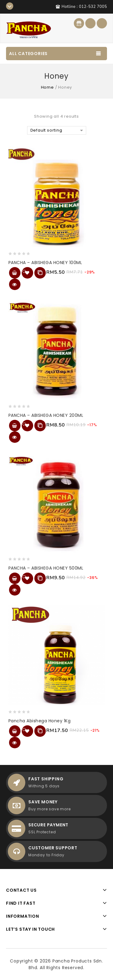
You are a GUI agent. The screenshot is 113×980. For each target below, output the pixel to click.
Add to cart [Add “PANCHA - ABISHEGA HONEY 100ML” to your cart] (15, 273)
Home (47, 87)
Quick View (15, 284)
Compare (40, 273)
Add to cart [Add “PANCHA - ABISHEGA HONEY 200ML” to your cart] (15, 426)
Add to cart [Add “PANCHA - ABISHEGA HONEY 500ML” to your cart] (15, 578)
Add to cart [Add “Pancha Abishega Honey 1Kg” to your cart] (15, 731)
